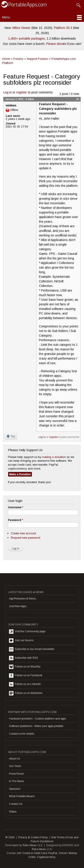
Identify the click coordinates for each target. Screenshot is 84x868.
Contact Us (16, 804)
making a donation (54, 457)
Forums (18, 59)
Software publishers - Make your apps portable (36, 726)
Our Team (15, 766)
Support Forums (37, 59)
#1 (78, 99)
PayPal (53, 853)
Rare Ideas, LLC (33, 845)
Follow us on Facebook (26, 676)
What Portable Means (22, 796)
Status (13, 812)
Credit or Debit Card (35, 853)
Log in (7, 92)
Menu (6, 17)
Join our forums (21, 641)
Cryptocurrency (46, 857)
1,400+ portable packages (26, 38)
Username (16, 507)
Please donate (56, 44)
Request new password (26, 538)
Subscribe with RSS (24, 658)
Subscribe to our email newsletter (32, 649)
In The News (16, 781)
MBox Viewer (22, 28)
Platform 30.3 (63, 28)
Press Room (16, 774)
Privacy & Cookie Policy (33, 837)
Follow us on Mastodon (26, 693)
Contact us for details (22, 734)
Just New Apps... (19, 606)
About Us (14, 759)
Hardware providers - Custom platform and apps (37, 719)
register (22, 92)
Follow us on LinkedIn (25, 684)
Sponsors (15, 789)
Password (15, 520)
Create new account (23, 533)
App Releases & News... (23, 599)
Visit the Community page (27, 632)
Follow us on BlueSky (25, 667)
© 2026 (10, 837)
